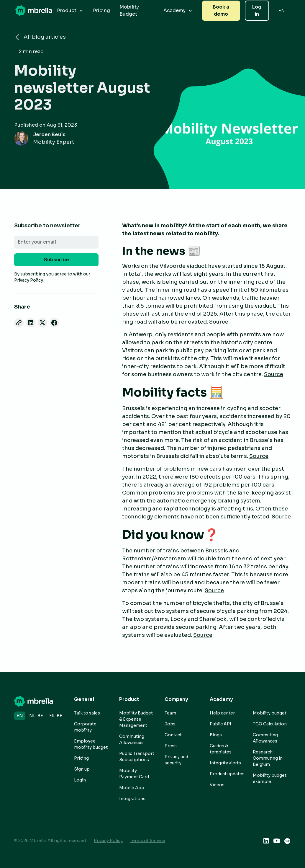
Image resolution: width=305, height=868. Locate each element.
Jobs (170, 724)
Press (171, 746)
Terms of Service (147, 841)
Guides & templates (221, 749)
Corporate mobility (85, 727)
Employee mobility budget (91, 744)
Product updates (227, 774)
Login (80, 780)
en (20, 716)
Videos (217, 785)
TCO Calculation (270, 724)
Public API (220, 724)
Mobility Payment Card (134, 774)
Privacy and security (176, 760)
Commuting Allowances (132, 739)
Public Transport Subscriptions (137, 757)
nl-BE (36, 716)
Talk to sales (87, 713)
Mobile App (132, 788)
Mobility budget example (270, 778)
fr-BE (56, 716)
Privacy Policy (108, 841)
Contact (173, 735)
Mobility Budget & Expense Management (136, 719)
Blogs (216, 735)
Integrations (132, 799)
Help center (222, 713)
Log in (257, 10)
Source (219, 322)
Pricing (101, 10)
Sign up (82, 769)
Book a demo (221, 10)
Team (170, 713)
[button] (70, 11)
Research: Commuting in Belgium (268, 758)
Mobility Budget (129, 10)
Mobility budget (270, 713)
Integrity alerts (225, 763)
